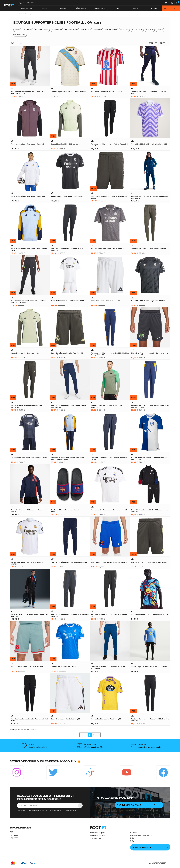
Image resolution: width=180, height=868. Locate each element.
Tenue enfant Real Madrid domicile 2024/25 (69, 301)
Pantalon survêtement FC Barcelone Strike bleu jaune (108, 668)
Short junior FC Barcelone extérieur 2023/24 (109, 562)
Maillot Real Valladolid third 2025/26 (106, 719)
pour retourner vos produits (150, 747)
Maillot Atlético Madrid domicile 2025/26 (108, 92)
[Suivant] (98, 735)
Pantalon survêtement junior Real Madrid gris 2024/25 (150, 720)
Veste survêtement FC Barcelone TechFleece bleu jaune (149, 197)
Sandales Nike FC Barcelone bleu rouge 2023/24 (67, 511)
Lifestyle (153, 8)
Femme (135, 8)
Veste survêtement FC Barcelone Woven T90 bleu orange (29, 511)
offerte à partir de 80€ (94, 747)
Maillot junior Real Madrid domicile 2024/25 (109, 510)
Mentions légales (98, 833)
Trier (164, 43)
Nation (63, 8)
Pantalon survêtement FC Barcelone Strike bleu (148, 93)
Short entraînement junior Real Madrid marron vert (67, 354)
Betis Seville (57, 30)
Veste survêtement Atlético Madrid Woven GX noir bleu (29, 615)
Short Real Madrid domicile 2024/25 (106, 301)
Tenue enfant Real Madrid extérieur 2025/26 (29, 458)
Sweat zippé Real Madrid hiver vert (65, 144)
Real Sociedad (111, 30)
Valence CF (28, 30)
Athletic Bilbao (72, 30)
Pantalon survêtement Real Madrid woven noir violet (110, 145)
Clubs (45, 8)
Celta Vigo (124, 30)
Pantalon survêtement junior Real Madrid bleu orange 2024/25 (110, 354)
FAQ (12, 832)
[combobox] (90, 3)
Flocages (14, 835)
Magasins (14, 838)
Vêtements (81, 8)
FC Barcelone (20, 35)
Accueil (19, 14)
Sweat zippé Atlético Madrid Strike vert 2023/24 (107, 406)
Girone (17, 30)
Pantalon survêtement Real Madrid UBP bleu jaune (109, 459)
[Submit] (20, 3)
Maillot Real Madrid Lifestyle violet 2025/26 (149, 144)
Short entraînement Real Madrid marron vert (149, 562)
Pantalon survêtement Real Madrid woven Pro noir (110, 615)
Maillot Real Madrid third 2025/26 (65, 667)
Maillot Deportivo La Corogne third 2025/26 (69, 92)
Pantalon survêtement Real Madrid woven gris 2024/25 (70, 615)
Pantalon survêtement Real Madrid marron (148, 249)
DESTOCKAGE (171, 8)
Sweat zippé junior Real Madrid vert (25, 353)
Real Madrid (86, 30)
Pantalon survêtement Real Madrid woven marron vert (28, 406)
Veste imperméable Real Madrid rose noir (28, 144)
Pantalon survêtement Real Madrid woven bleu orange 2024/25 (150, 406)
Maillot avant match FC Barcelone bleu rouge (150, 614)
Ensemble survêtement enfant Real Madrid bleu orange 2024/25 (68, 459)
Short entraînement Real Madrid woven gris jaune (109, 197)
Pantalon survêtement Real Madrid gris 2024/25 (67, 249)
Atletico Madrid (42, 30)
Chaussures (27, 8)
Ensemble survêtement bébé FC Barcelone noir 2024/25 (150, 511)
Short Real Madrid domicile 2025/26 (65, 719)
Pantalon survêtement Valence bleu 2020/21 (69, 562)
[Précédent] (82, 735)
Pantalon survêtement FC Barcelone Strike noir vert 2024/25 (28, 93)
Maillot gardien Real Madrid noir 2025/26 (68, 196)
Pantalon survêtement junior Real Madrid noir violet (30, 720)
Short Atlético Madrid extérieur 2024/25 (27, 667)
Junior (117, 8)
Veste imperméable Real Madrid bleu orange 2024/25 (29, 249)
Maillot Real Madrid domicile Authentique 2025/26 (28, 563)
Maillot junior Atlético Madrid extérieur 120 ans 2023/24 (149, 459)
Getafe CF (150, 30)
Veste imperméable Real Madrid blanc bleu (28, 196)
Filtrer (152, 43)
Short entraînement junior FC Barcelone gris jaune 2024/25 (150, 354)
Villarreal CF (137, 30)
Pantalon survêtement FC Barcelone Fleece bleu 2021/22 (69, 406)
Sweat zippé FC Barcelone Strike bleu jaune (149, 667)
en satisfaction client (38, 747)
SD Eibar (160, 30)
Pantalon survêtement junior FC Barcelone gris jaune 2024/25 (28, 302)
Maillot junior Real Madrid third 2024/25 (108, 249)
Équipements (99, 8)
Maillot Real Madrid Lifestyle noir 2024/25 (148, 301)
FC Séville (98, 30)
